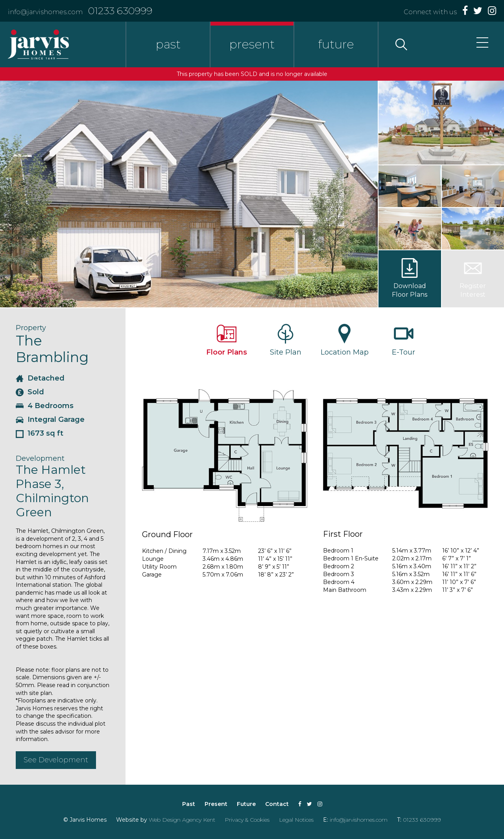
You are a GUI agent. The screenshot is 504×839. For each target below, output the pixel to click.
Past (189, 804)
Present (216, 804)
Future (246, 804)
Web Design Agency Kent (182, 820)
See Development (56, 760)
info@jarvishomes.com (45, 12)
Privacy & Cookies (247, 820)
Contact (277, 804)
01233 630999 (120, 11)
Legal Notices (296, 820)
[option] (189, 194)
